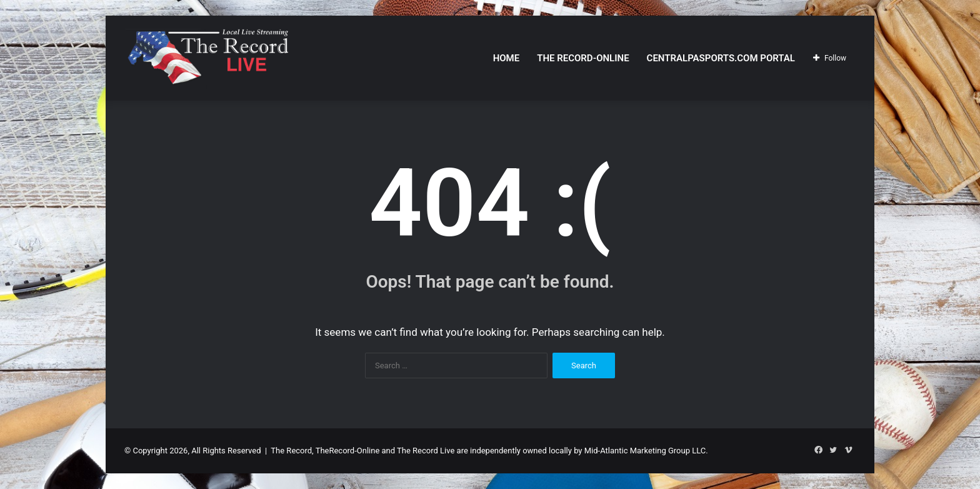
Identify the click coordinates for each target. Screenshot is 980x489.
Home (507, 58)
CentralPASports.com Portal (721, 58)
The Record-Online (583, 58)
